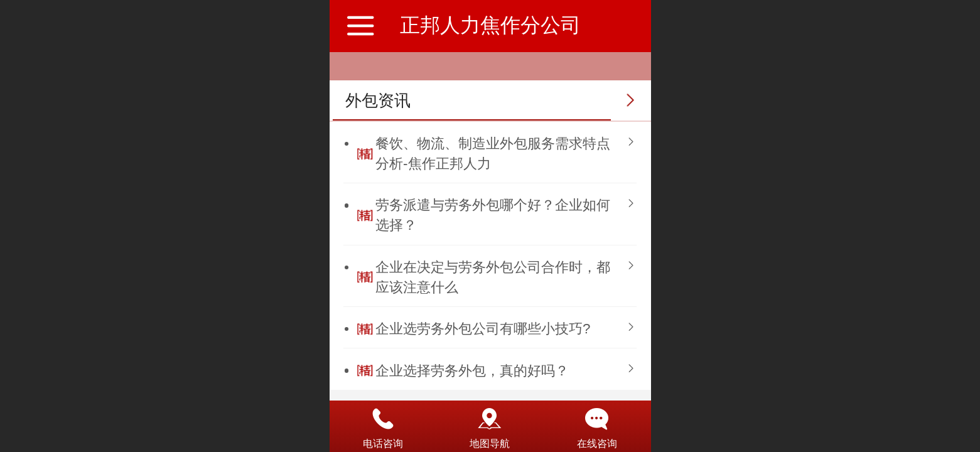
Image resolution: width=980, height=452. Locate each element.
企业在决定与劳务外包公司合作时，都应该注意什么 (493, 277)
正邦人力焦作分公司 (490, 25)
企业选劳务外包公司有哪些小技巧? (483, 329)
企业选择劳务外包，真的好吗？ (472, 371)
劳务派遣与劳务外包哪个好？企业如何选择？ (493, 215)
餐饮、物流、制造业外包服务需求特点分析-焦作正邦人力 (493, 153)
